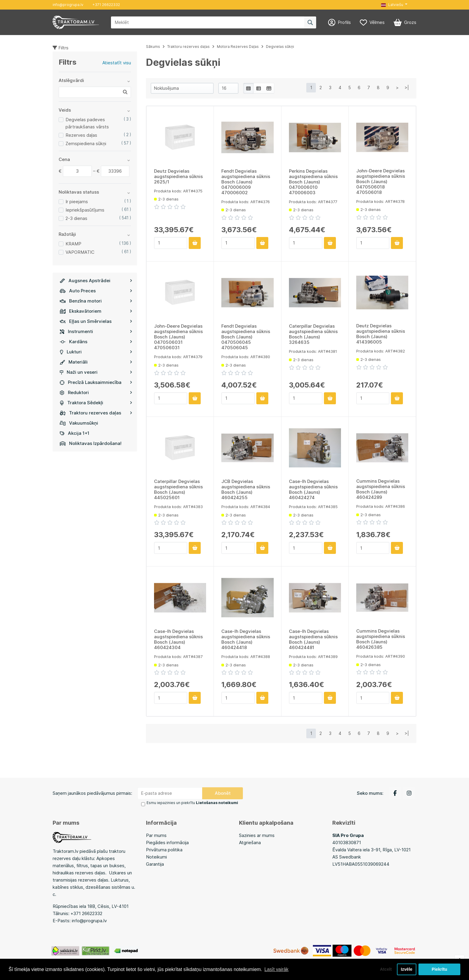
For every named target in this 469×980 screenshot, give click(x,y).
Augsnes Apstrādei (96, 281)
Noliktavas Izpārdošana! (91, 443)
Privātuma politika (164, 849)
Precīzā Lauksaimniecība (96, 382)
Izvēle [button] (406, 969)
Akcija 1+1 (75, 433)
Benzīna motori (96, 301)
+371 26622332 (106, 5)
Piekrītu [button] (440, 969)
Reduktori (96, 392)
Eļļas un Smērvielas (96, 321)
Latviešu (392, 5)
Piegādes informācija (167, 842)
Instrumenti (96, 331)
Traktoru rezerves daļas (96, 413)
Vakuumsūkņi (79, 423)
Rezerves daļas (81, 135)
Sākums (153, 47)
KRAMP (73, 244)
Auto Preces (96, 291)
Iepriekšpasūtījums (85, 210)
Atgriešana (250, 842)
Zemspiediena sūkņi (86, 143)
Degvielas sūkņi (280, 47)
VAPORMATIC (80, 252)
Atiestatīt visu (117, 63)
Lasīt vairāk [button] (277, 969)
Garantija (155, 863)
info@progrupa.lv (68, 5)
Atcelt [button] (385, 969)
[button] (394, 5)
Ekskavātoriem (96, 311)
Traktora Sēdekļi (96, 403)
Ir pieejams (77, 202)
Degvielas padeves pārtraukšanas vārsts (87, 123)
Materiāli (96, 362)
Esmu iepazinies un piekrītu (192, 803)
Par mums (156, 835)
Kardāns (96, 342)
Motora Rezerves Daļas (238, 47)
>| (407, 88)
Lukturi (96, 352)
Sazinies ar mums (257, 835)
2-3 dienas (76, 218)
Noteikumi (156, 856)
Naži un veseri (96, 372)
